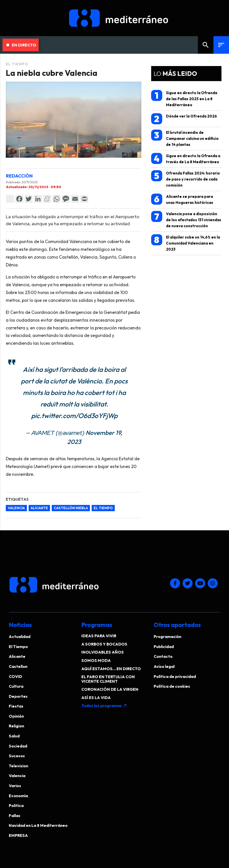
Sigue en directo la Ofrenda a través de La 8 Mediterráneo (186, 159)
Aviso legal (164, 666)
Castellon (18, 666)
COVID (15, 676)
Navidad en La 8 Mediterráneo (38, 825)
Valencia (16, 508)
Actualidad (20, 636)
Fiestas (16, 706)
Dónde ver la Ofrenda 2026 (184, 119)
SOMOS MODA (96, 660)
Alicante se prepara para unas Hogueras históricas (182, 199)
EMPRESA (18, 835)
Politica (16, 805)
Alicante (39, 508)
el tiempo (103, 508)
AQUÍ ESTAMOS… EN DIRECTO (111, 669)
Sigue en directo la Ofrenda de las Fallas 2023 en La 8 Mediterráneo (184, 99)
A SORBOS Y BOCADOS (104, 644)
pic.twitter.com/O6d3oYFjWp (74, 416)
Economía (18, 796)
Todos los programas (104, 706)
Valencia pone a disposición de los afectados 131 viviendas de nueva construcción (186, 220)
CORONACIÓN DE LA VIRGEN (110, 689)
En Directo (21, 45)
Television (18, 766)
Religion (16, 726)
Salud (14, 736)
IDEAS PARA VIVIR (99, 636)
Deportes (18, 696)
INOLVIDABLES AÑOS (103, 652)
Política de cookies (172, 686)
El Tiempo (17, 64)
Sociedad (18, 746)
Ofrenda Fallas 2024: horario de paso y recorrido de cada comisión (186, 179)
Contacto (163, 656)
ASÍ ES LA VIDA (96, 698)
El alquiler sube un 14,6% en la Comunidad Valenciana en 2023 (186, 243)
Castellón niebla (71, 508)
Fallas (15, 816)
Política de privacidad (175, 676)
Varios (15, 786)
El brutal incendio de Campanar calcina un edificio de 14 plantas (185, 138)
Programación (167, 636)
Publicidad (164, 647)
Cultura (16, 686)
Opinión (16, 716)
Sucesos (17, 756)
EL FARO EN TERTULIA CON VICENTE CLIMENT (108, 679)
